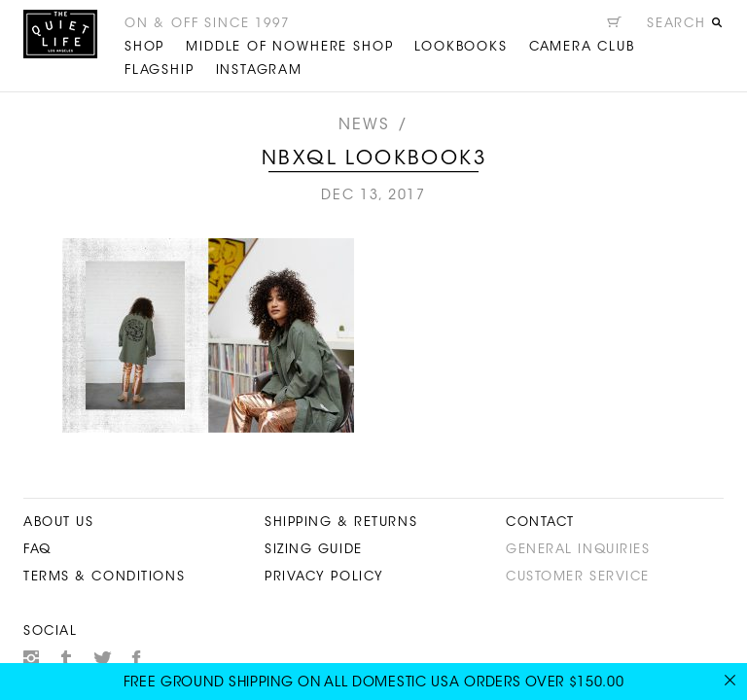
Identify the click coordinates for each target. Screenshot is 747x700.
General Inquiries (578, 550)
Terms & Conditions (104, 577)
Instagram (31, 658)
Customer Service (578, 577)
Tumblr (67, 658)
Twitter (102, 658)
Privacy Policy (324, 577)
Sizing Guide (314, 550)
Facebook (137, 658)
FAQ (37, 550)
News (365, 125)
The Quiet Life (60, 34)
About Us (58, 523)
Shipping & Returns (341, 523)
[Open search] (685, 26)
